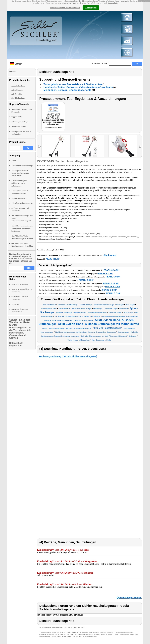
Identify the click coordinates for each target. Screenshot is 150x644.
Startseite (96, 64)
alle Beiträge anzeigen (130, 598)
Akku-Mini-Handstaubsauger (22, 166)
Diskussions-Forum (19, 127)
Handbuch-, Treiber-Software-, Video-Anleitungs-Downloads (78, 87)
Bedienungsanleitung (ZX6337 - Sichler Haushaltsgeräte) (68, 356)
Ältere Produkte (17, 90)
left (39, 146)
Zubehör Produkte (18, 98)
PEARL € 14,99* (111, 270)
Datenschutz (113, 3)
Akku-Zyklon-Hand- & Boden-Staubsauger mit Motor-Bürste (20, 173)
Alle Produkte (17, 94)
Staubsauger (110, 255)
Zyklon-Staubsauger (19, 198)
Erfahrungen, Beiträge (20, 122)
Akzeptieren (91, 8)
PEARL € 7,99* (113, 293)
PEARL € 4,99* (86, 280)
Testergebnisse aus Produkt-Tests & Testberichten (73, 84)
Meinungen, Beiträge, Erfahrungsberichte (67, 90)
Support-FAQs (17, 117)
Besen (14, 161)
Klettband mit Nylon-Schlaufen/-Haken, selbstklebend (19, 183)
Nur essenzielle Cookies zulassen (65, 8)
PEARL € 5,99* (105, 273)
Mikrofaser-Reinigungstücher (22, 203)
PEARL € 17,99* (111, 283)
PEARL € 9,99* (113, 277)
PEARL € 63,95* (53, 259)
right (140, 146)
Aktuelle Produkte (18, 86)
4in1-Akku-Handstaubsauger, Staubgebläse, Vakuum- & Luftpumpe (22, 228)
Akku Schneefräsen (20, 284)
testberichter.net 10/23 (53, 128)
